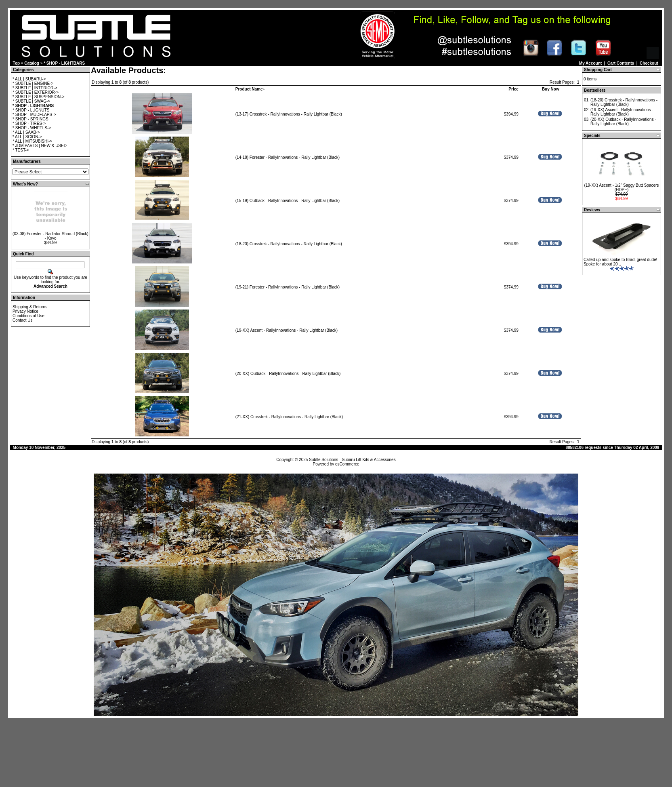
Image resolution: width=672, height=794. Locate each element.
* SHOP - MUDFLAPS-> (34, 115)
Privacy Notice (25, 311)
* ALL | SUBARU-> (29, 79)
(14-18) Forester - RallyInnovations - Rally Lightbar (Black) (288, 157)
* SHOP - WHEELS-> (32, 128)
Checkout (649, 63)
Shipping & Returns (30, 307)
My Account (590, 63)
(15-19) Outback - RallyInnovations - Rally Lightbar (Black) (288, 201)
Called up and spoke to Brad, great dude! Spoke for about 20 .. (620, 262)
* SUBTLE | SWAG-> (31, 101)
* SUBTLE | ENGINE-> (33, 83)
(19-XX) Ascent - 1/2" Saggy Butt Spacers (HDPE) (622, 187)
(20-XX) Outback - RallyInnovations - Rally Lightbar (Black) (288, 374)
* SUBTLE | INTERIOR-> (35, 88)
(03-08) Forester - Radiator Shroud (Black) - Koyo (50, 236)
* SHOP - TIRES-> (29, 123)
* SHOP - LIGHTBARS (64, 63)
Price (513, 89)
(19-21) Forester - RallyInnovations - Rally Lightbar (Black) (288, 287)
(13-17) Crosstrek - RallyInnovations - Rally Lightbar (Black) (289, 114)
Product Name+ (250, 89)
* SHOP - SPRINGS (30, 119)
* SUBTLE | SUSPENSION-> (38, 97)
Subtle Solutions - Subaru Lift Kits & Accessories (352, 460)
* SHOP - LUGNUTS (31, 110)
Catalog (32, 63)
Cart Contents (621, 63)
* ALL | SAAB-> (26, 132)
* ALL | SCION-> (27, 137)
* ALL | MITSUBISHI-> (32, 141)
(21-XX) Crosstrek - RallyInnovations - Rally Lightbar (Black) (289, 417)
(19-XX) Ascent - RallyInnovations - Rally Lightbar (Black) (287, 330)
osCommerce (347, 464)
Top (17, 63)
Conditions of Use (28, 316)
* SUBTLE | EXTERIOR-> (36, 92)
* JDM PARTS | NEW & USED (40, 146)
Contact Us (22, 320)
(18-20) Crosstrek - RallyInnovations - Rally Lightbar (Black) (289, 244)
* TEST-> (21, 150)
